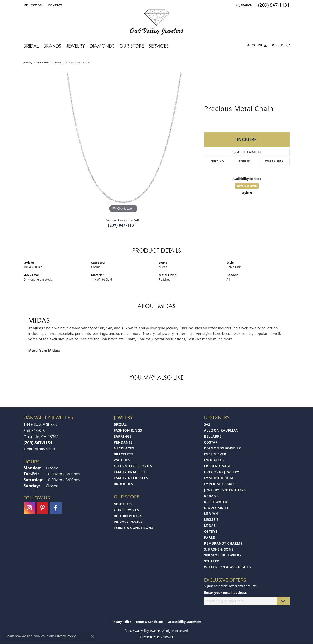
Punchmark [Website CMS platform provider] (165, 637)
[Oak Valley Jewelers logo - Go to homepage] (156, 22)
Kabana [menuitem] (212, 496)
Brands (52, 46)
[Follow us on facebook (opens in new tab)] (56, 508)
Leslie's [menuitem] (211, 520)
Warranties (274, 161)
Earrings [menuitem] (123, 436)
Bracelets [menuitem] (124, 454)
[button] (33, 5)
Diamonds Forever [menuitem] (223, 448)
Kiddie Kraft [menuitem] (217, 508)
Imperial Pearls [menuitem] (220, 484)
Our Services (127, 510)
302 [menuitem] (207, 424)
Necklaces (43, 63)
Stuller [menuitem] (212, 561)
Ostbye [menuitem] (211, 531)
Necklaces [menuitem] (124, 448)
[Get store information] (39, 449)
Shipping (217, 161)
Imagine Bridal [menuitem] (219, 478)
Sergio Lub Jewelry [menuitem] (223, 555)
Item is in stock (247, 186)
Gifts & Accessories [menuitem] (133, 466)
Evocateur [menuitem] (214, 460)
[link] (55, 5)
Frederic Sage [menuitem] (218, 466)
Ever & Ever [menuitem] (215, 454)
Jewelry (75, 46)
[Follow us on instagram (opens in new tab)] (29, 508)
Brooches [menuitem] (124, 484)
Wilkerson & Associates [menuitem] (228, 567)
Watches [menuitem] (122, 460)
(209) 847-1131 (122, 225)
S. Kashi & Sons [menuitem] (219, 549)
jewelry (28, 63)
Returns (245, 161)
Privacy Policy (128, 522)
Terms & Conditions (134, 528)
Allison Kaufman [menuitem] (221, 430)
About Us (123, 504)
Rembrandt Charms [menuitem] (223, 543)
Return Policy (128, 516)
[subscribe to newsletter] (283, 601)
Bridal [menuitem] (120, 424)
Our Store (132, 46)
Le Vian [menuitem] (211, 514)
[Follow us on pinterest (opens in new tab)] (43, 508)
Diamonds (102, 46)
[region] (123, 143)
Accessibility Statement (185, 622)
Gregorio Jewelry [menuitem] (222, 472)
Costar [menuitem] (211, 442)
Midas (163, 267)
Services (159, 46)
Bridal (31, 46)
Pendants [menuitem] (123, 442)
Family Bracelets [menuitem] (131, 472)
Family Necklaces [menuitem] (131, 478)
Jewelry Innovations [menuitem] (225, 490)
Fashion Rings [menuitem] (128, 430)
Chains (57, 63)
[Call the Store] (38, 443)
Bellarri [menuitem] (213, 436)
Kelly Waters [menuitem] (217, 502)
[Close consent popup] (92, 636)
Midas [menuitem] (210, 525)
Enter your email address (226, 593)
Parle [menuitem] (210, 537)
